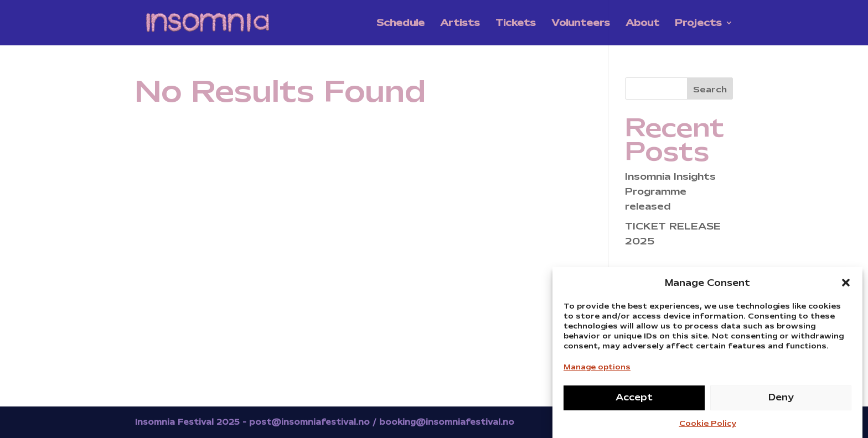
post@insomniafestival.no (309, 422)
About (642, 24)
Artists (460, 24)
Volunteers (581, 24)
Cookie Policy (708, 427)
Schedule (401, 24)
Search (710, 90)
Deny (781, 401)
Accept (634, 401)
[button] (846, 286)
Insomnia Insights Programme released (670, 191)
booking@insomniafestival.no (447, 422)
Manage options (597, 370)
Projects (698, 24)
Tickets (516, 24)
